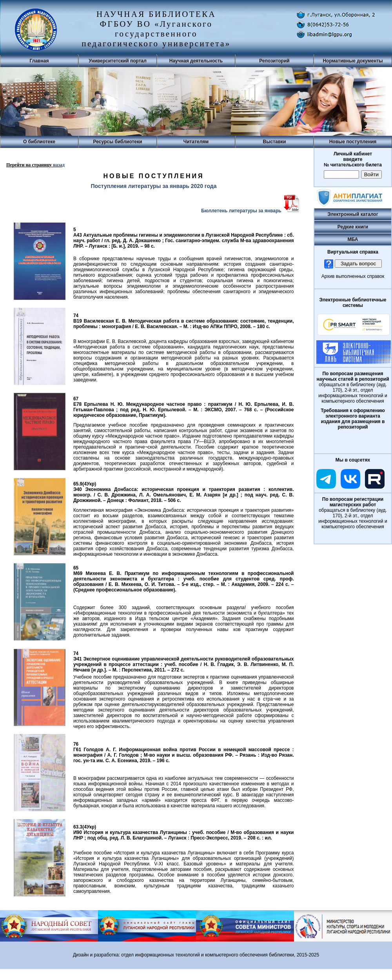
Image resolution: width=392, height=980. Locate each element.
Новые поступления (353, 142)
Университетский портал (118, 61)
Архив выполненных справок (353, 276)
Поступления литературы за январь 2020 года (153, 186)
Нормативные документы (353, 61)
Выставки (275, 142)
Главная (39, 61)
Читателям (196, 142)
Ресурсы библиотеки (118, 142)
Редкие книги (353, 227)
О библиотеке (39, 142)
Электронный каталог (353, 214)
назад (59, 165)
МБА (353, 239)
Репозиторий (274, 61)
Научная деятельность (196, 61)
